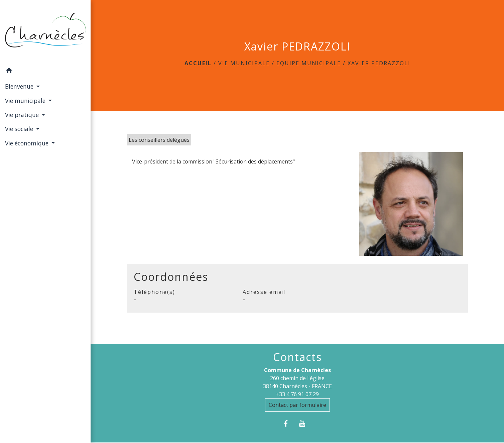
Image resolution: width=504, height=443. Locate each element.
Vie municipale (244, 63)
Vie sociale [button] (20, 129)
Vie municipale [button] (26, 101)
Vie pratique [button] (23, 115)
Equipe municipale (309, 63)
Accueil (198, 63)
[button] (45, 72)
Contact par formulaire (297, 405)
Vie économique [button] (28, 143)
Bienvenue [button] (20, 86)
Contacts (297, 357)
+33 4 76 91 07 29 (297, 394)
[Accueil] (45, 32)
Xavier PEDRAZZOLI (379, 63)
